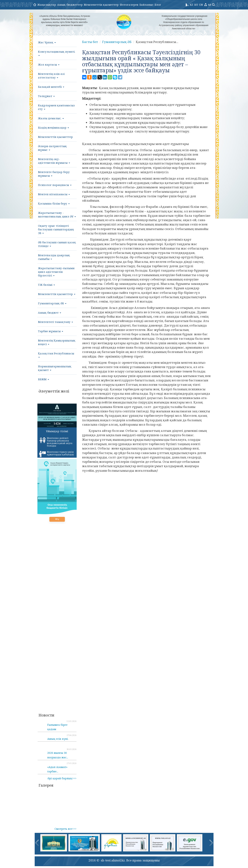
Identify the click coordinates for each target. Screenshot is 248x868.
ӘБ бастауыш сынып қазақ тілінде (57, 244)
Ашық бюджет (50, 313)
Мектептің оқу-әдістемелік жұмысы (54, 161)
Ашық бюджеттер (70, 5)
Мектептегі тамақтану (55, 322)
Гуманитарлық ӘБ (52, 303)
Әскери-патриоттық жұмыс (52, 148)
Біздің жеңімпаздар (53, 127)
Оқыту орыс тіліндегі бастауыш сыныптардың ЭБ (56, 229)
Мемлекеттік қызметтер (101, 5)
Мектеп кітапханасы (54, 194)
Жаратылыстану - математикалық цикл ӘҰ (57, 215)
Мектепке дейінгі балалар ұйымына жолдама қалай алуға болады (56, 442)
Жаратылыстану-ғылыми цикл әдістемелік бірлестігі (56, 272)
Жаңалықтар (47, 5)
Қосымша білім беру (54, 203)
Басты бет (90, 42)
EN (201, 5)
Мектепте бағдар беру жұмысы (54, 174)
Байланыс (146, 5)
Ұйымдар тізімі (57, 431)
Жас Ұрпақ (47, 42)
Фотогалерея (129, 5)
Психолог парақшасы (55, 185)
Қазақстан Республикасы (56, 355)
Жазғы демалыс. (51, 118)
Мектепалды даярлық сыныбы (54, 257)
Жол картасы (49, 64)
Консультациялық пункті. (57, 53)
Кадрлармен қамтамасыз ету (56, 107)
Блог (158, 5)
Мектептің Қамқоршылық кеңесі (57, 342)
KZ (192, 5)
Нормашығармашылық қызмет (55, 368)
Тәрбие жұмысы (51, 331)
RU (196, 5)
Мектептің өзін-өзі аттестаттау (51, 76)
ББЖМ (44, 379)
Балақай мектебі (51, 87)
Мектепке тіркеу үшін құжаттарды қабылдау (57, 454)
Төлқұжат (46, 96)
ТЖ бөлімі (46, 285)
